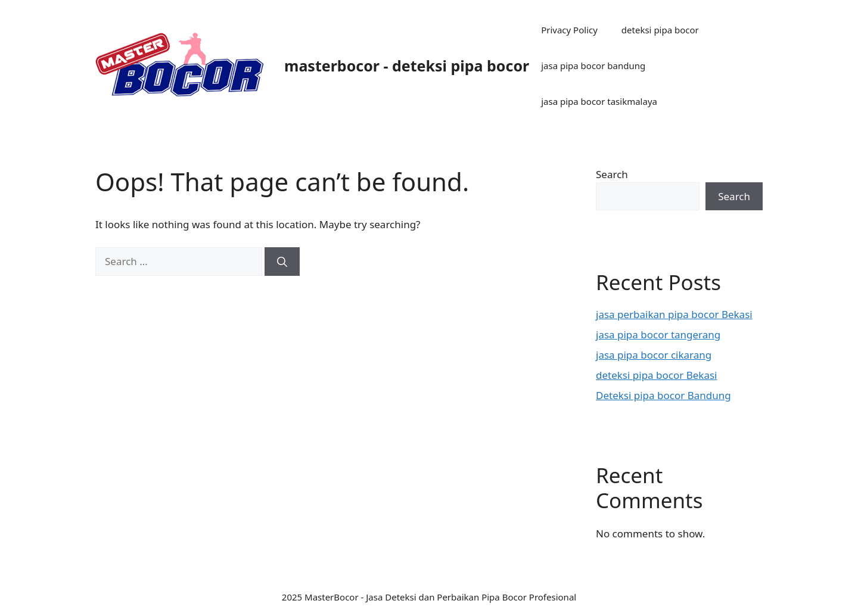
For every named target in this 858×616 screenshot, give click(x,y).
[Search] (282, 262)
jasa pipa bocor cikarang (654, 355)
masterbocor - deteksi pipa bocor (407, 66)
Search (612, 174)
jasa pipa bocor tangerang (658, 335)
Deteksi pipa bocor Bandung (663, 395)
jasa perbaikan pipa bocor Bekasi (674, 314)
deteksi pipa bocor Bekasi (656, 375)
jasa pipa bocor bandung (593, 66)
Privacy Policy (569, 30)
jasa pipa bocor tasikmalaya (599, 101)
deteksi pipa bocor (660, 30)
